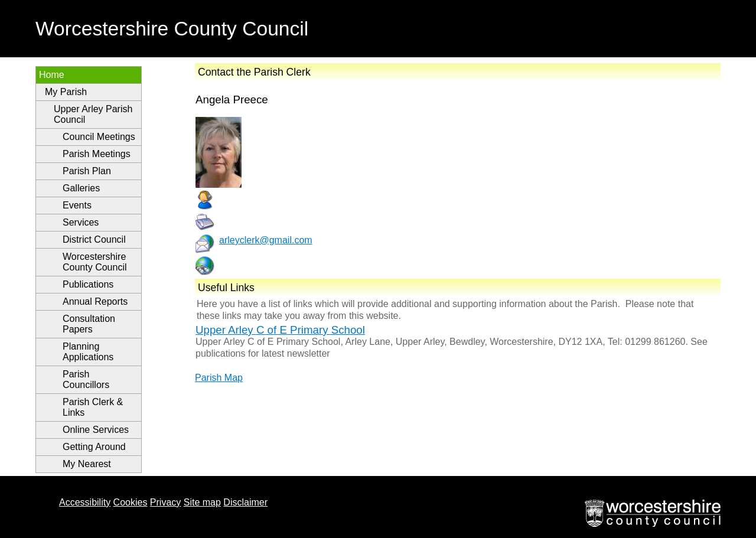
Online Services (96, 430)
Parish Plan (87, 171)
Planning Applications (88, 352)
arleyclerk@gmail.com (266, 240)
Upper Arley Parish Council (93, 114)
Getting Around (94, 447)
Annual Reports (95, 301)
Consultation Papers (89, 324)
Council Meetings (99, 137)
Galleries (81, 188)
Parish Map (219, 378)
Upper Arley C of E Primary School (280, 330)
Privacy (165, 502)
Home (52, 75)
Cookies (131, 502)
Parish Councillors (86, 379)
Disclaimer (245, 502)
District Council (94, 239)
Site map (202, 502)
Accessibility (85, 502)
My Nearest (87, 464)
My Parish (66, 92)
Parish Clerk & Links (93, 407)
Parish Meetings (97, 154)
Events (77, 205)
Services (81, 222)
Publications (88, 284)
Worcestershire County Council (95, 262)
